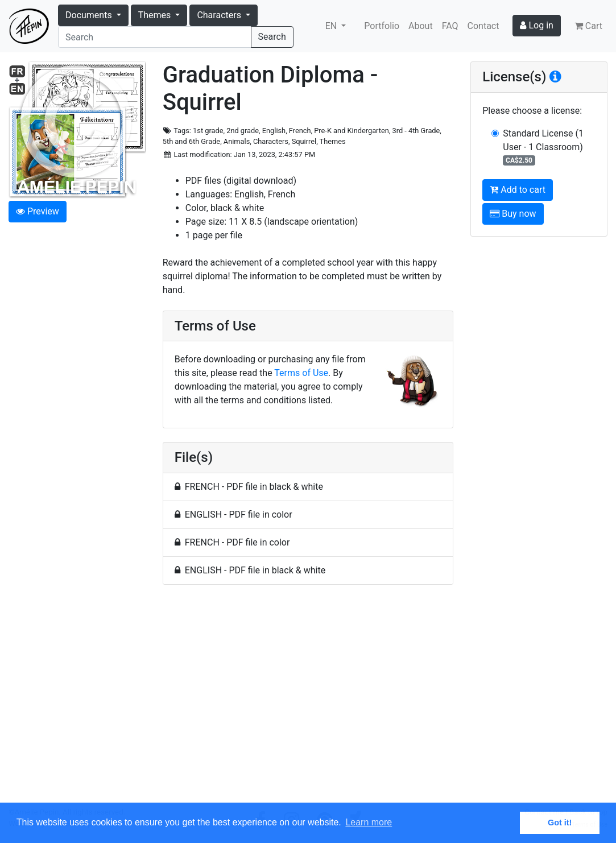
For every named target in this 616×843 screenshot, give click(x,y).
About (421, 26)
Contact (483, 26)
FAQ (450, 26)
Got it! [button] (560, 823)
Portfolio (382, 26)
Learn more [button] (369, 822)
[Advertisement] (308, 700)
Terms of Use (301, 373)
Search (272, 37)
